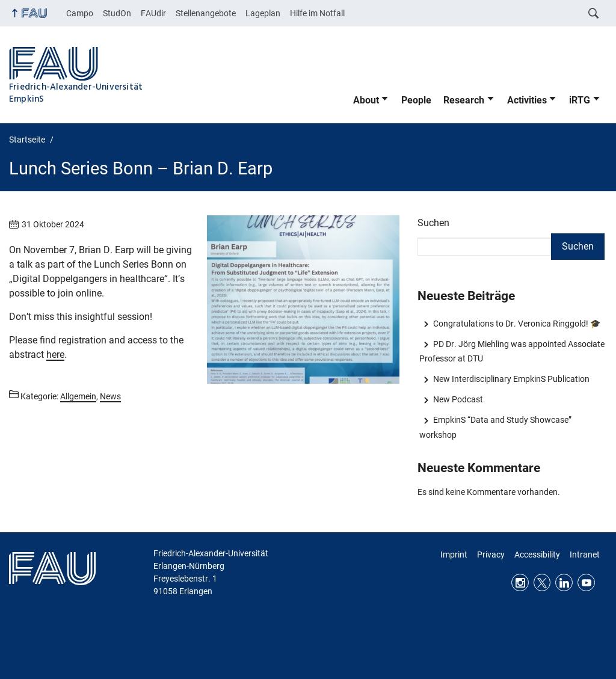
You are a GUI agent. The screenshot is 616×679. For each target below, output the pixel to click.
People (416, 100)
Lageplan (263, 13)
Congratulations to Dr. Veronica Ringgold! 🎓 (517, 324)
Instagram (520, 582)
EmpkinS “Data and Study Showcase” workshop (495, 427)
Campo (80, 13)
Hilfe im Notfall (317, 13)
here (55, 355)
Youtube (586, 582)
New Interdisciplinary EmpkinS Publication (511, 379)
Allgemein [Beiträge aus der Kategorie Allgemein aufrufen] (78, 396)
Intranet (585, 555)
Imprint (454, 555)
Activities (527, 100)
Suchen (433, 223)
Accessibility (537, 555)
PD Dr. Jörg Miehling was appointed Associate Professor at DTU (512, 351)
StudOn (117, 13)
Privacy (491, 555)
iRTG (580, 100)
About (366, 100)
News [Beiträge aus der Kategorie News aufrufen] (110, 396)
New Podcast (458, 399)
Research (464, 100)
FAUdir (153, 13)
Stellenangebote (206, 13)
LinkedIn (564, 582)
